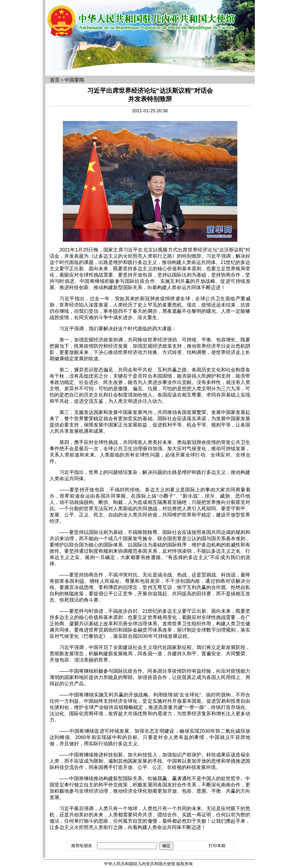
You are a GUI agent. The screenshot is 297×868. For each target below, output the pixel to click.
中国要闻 (74, 80)
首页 (55, 80)
